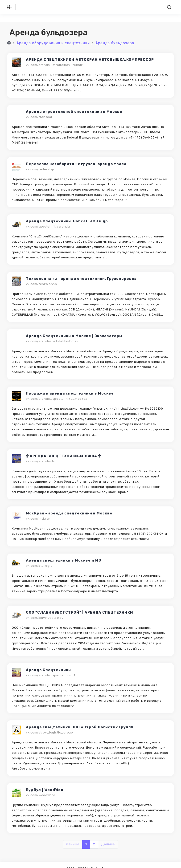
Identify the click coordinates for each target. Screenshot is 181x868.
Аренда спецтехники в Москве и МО (64, 560)
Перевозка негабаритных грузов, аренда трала (76, 164)
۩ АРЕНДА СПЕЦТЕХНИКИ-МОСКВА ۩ (63, 456)
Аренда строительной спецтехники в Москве (74, 112)
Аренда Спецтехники (48, 670)
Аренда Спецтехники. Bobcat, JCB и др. (68, 221)
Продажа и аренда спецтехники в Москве (70, 393)
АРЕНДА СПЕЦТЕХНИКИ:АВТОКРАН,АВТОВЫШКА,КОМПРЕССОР (90, 60)
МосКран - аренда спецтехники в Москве (69, 513)
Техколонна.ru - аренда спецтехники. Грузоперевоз (81, 279)
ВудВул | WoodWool (45, 790)
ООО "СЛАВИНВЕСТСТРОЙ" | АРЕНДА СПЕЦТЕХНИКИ (80, 612)
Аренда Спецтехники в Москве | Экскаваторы (74, 336)
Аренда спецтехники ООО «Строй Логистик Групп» (80, 727)
